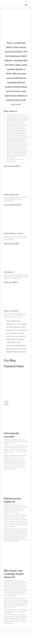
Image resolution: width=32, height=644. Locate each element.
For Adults (7, 405)
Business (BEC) (11, 282)
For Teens (6, 401)
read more (16, 104)
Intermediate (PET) (13, 205)
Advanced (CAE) (11, 243)
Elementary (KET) (12, 166)
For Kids (6, 403)
